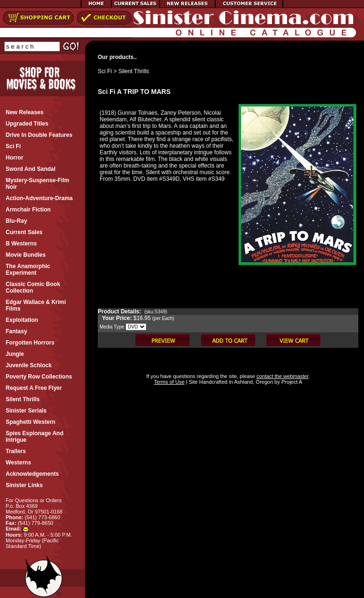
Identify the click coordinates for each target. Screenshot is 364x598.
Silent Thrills (134, 71)
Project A (291, 382)
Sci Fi (105, 71)
